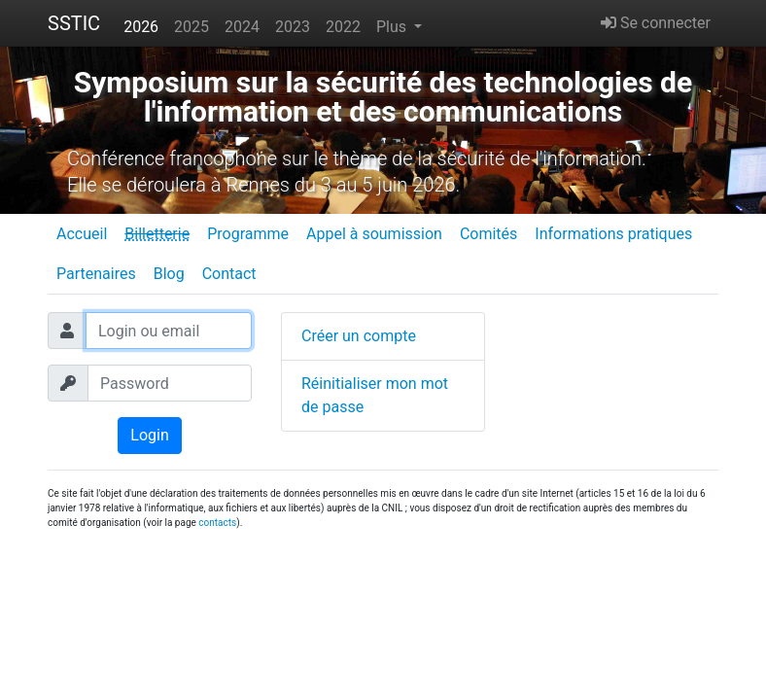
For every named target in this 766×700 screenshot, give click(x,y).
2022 (343, 27)
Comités (488, 234)
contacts (217, 523)
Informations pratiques (613, 234)
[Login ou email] (169, 331)
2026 (141, 27)
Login (149, 435)
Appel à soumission (374, 234)
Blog (169, 274)
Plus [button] (393, 27)
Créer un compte (359, 336)
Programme (248, 234)
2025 (191, 27)
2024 (242, 27)
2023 (293, 27)
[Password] (170, 383)
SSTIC (74, 23)
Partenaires (96, 274)
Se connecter (656, 23)
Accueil (82, 234)
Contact (229, 274)
